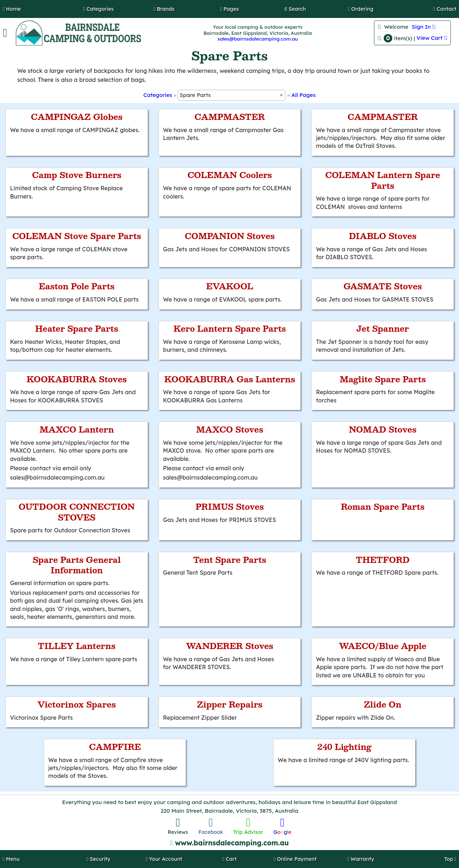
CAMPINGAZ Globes (77, 117)
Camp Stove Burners (77, 175)
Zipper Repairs (230, 704)
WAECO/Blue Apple (382, 646)
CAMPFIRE (115, 747)
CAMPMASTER (229, 117)
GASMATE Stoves (383, 286)
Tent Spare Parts (230, 560)
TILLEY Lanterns (77, 646)
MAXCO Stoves (230, 429)
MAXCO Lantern (77, 429)
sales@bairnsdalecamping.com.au (257, 39)
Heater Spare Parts (77, 328)
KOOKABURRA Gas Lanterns (230, 379)
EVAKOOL (230, 286)
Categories (158, 95)
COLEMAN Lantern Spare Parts (383, 180)
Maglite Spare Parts (383, 379)
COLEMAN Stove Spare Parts (77, 236)
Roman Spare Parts (382, 507)
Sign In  (423, 27)
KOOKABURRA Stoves (77, 379)
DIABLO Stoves (383, 236)
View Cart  (432, 38)
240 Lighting (344, 747)
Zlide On (383, 704)
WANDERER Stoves (230, 646)
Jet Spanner (383, 328)
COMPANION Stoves (230, 236)
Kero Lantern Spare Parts (230, 328)
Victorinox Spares (77, 704)
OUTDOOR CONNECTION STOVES (77, 512)
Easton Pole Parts (77, 286)
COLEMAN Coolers (230, 175)
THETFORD (383, 560)
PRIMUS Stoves (229, 507)
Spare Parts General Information (77, 565)
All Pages (304, 95)
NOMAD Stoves (383, 429)
